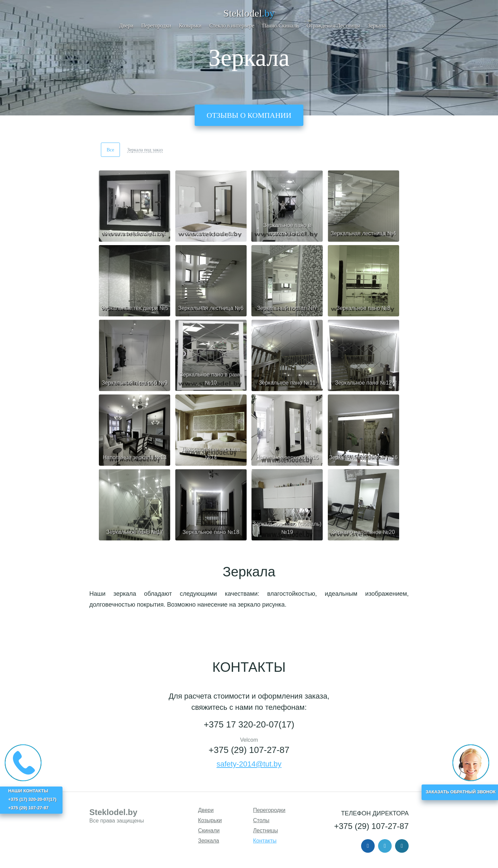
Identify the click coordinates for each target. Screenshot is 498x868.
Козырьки (190, 26)
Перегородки (156, 26)
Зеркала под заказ (145, 150)
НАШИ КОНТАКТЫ (28, 791)
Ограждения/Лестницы (333, 26)
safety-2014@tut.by (249, 764)
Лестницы (265, 830)
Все (110, 150)
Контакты (265, 841)
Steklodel (249, 13)
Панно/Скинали (281, 26)
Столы (261, 820)
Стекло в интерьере (232, 26)
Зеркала (377, 26)
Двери (126, 26)
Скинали (209, 830)
